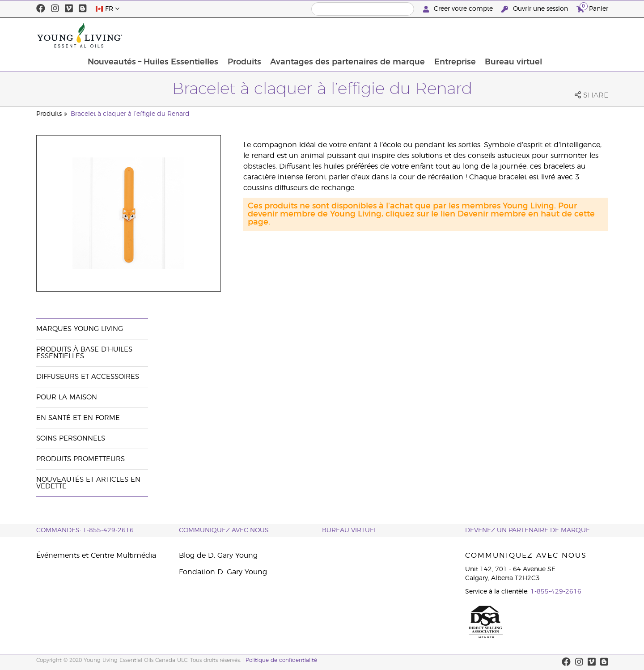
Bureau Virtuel (350, 530)
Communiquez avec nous (224, 530)
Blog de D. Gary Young (218, 556)
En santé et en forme (78, 418)
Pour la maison (67, 397)
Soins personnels (71, 439)
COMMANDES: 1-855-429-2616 (85, 530)
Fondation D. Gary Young (223, 572)
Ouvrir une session (536, 9)
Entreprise (515, 35)
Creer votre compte (459, 9)
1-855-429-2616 (556, 592)
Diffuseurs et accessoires (88, 377)
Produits (303, 35)
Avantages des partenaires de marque (407, 35)
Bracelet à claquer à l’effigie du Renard (130, 114)
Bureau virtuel (575, 35)
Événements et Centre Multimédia (96, 556)
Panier (592, 8)
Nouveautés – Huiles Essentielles (212, 35)
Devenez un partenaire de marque (527, 530)
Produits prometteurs (80, 459)
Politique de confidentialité (281, 660)
